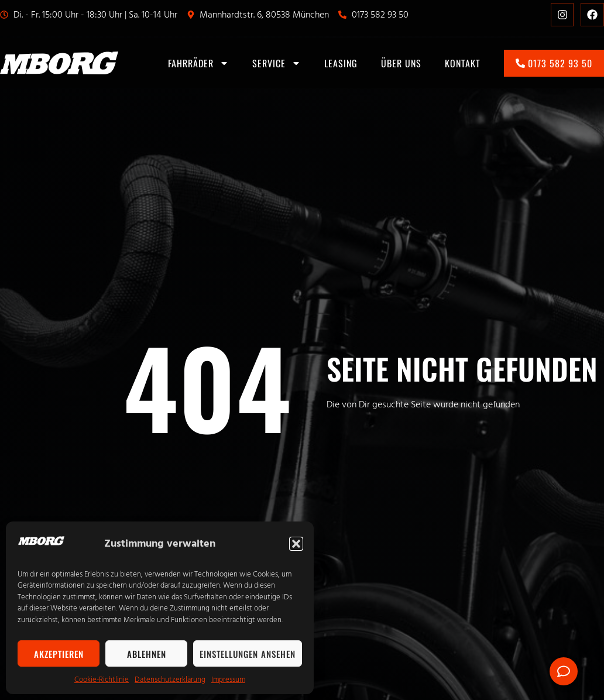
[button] (296, 544)
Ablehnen (147, 654)
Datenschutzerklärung (170, 680)
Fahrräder (198, 63)
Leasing (341, 63)
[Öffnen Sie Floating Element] (564, 671)
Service (277, 63)
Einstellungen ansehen (248, 654)
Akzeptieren (59, 654)
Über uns (401, 63)
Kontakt (463, 63)
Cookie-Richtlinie (102, 680)
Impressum (228, 680)
